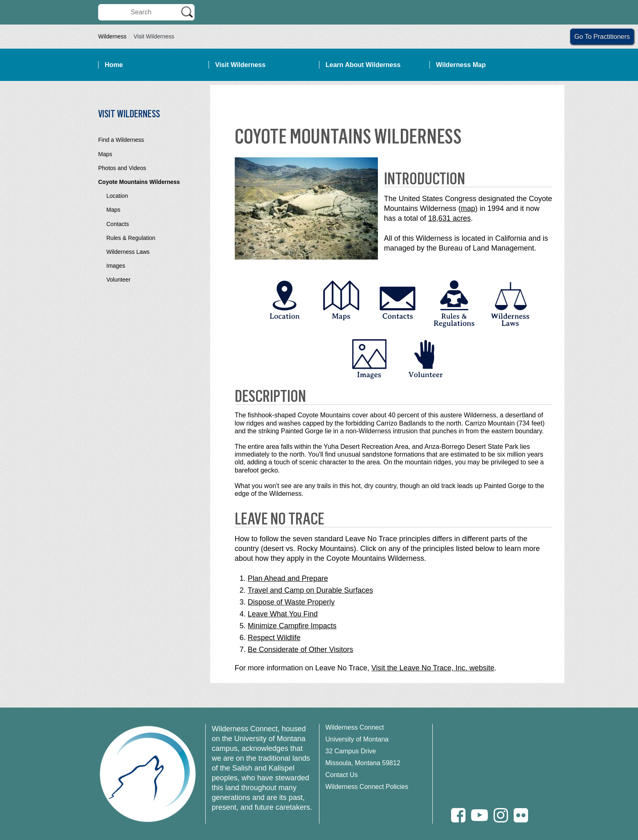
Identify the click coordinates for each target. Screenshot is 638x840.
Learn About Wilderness (363, 65)
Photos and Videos (122, 168)
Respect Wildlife (274, 638)
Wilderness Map (461, 65)
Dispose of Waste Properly (291, 602)
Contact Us (342, 775)
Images (116, 266)
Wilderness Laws (128, 252)
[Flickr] (521, 815)
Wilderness (112, 36)
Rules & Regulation (131, 238)
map (468, 208)
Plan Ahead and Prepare (288, 578)
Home (114, 65)
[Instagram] (501, 815)
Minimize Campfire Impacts (292, 626)
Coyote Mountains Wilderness (139, 182)
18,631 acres (449, 218)
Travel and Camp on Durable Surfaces (310, 590)
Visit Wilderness (240, 65)
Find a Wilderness (121, 140)
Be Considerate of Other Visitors (301, 650)
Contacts (118, 224)
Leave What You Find (283, 614)
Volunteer (118, 280)
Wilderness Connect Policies (367, 787)
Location (117, 196)
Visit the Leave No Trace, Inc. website (433, 668)
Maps (105, 154)
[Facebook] (458, 815)
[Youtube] (480, 815)
